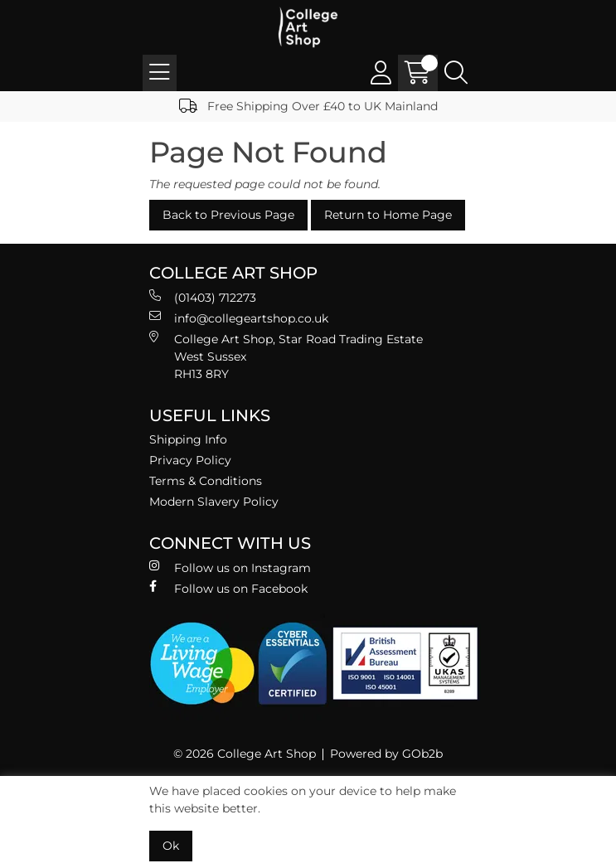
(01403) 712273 (203, 297)
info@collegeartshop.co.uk (239, 318)
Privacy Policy (190, 460)
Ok (171, 846)
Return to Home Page (388, 215)
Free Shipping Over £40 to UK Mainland (308, 106)
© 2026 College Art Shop (245, 754)
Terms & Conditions (206, 481)
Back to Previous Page (228, 215)
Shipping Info (188, 439)
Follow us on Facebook (228, 588)
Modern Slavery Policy (214, 502)
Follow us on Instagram (230, 567)
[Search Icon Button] (456, 73)
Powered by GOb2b (386, 754)
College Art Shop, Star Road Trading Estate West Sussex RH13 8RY (286, 356)
